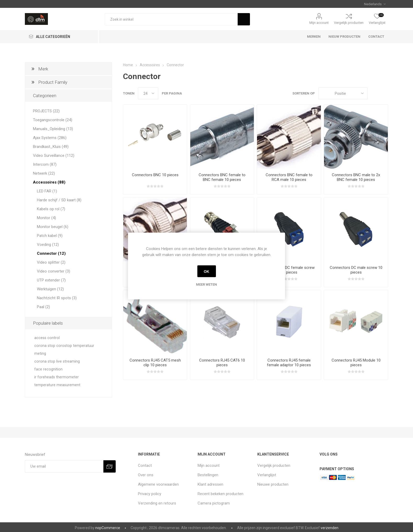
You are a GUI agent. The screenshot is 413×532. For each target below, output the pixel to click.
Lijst (384, 93)
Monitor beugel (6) (53, 227)
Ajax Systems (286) (50, 138)
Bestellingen (208, 475)
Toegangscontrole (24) (53, 120)
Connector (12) (51, 253)
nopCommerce (108, 528)
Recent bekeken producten (221, 494)
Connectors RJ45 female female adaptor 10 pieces (289, 363)
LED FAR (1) (47, 191)
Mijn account (319, 23)
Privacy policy (150, 494)
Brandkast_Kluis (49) (51, 147)
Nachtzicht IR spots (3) (57, 298)
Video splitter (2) (51, 262)
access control (47, 338)
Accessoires (150, 65)
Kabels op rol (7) (51, 209)
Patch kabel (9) (50, 236)
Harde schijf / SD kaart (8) (59, 200)
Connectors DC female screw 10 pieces (289, 270)
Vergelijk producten (349, 23)
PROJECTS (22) (46, 111)
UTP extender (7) (51, 280)
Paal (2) (43, 307)
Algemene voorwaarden (158, 484)
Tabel (374, 93)
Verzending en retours (157, 503)
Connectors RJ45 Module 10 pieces (356, 363)
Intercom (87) (45, 164)
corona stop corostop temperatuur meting (64, 350)
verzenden (330, 528)
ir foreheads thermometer (57, 377)
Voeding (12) (48, 245)
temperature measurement (57, 385)
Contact (145, 465)
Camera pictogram (214, 503)
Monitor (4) (46, 218)
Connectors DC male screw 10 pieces (356, 270)
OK (207, 271)
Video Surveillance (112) (54, 156)
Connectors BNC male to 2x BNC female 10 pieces (356, 177)
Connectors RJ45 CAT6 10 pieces (222, 363)
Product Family (53, 82)
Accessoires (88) (49, 182)
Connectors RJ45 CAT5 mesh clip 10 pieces (155, 363)
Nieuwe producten (273, 484)
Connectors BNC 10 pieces (155, 175)
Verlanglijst (267, 475)
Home (128, 65)
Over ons (146, 475)
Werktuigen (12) (50, 289)
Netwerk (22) (44, 173)
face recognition (48, 369)
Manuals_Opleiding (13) (53, 129)
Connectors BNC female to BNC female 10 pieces (222, 177)
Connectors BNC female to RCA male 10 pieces (289, 177)
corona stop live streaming (57, 361)
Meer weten (206, 284)
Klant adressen (210, 484)
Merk (43, 69)
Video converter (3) (54, 271)
